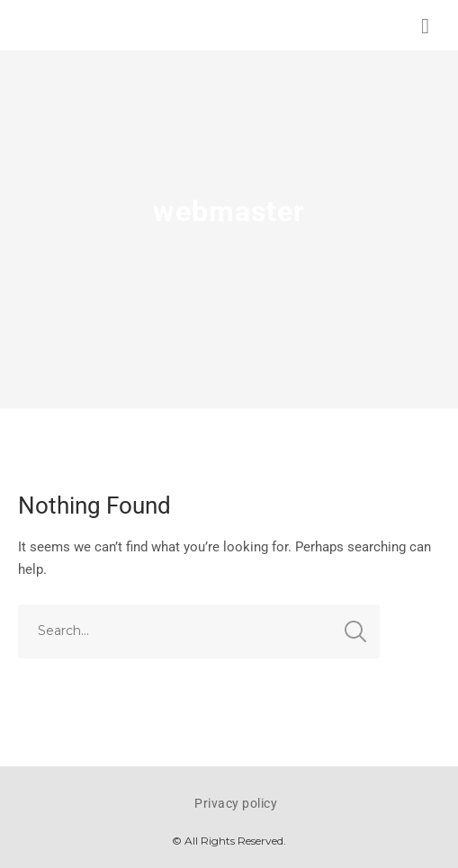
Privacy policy (236, 803)
